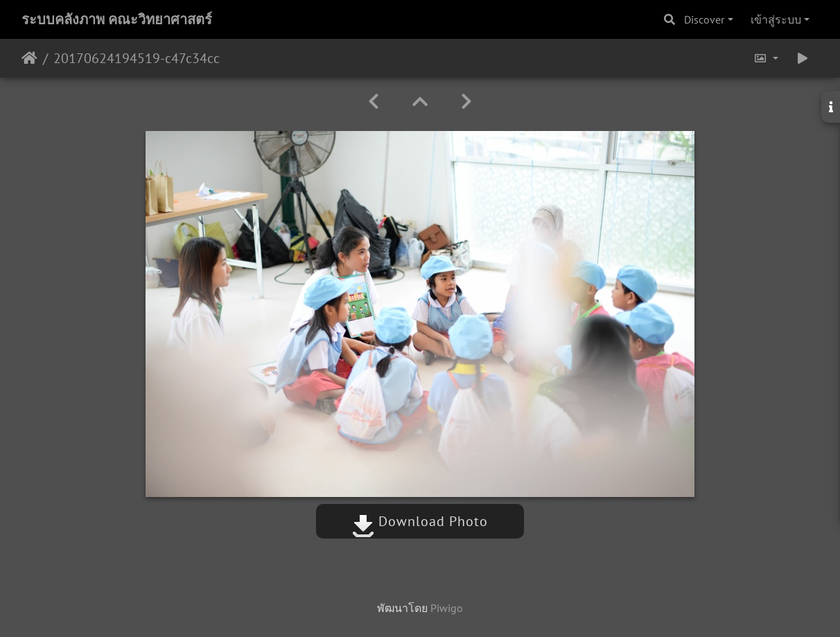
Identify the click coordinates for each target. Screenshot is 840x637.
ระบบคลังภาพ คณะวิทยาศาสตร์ (117, 19)
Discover (704, 19)
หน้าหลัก (29, 58)
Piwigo (447, 608)
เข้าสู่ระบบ (776, 19)
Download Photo (420, 521)
